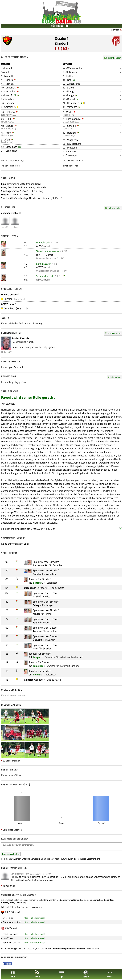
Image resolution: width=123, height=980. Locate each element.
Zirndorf (61, 43)
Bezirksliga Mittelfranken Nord (24, 184)
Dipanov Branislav (46, 258)
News (37, 974)
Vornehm (72, 107)
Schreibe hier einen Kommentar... (61, 846)
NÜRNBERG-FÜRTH (61, 26)
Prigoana (72, 148)
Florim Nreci (14, 166)
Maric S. (10, 84)
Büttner (70, 76)
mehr (110, 974)
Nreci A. (9, 95)
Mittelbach (11, 147)
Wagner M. (73, 140)
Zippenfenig (74, 84)
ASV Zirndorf (43, 246)
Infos (26, 918)
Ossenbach (73, 103)
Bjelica (9, 80)
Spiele (86, 974)
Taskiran (10, 112)
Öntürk (10, 126)
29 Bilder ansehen (11, 761)
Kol (7, 72)
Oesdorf (61, 38)
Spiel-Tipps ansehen (12, 830)
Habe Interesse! (37, 918)
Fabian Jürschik (20, 338)
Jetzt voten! (116, 377)
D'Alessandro (74, 144)
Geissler (9, 107)
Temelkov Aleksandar (48, 251)
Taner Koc (74, 166)
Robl (70, 80)
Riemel (71, 99)
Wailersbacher (75, 68)
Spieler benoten (114, 58)
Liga (61, 974)
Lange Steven (44, 264)
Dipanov (10, 103)
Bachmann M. (73, 119)
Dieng (70, 91)
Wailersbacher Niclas (48, 271)
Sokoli (71, 87)
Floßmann (71, 72)
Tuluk (9, 119)
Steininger (72, 155)
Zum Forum (9, 886)
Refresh (115, 30)
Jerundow (11, 91)
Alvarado (71, 151)
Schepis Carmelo (45, 276)
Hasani (8, 68)
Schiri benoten (114, 333)
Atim (8, 133)
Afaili (7, 140)
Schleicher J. (12, 151)
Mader (69, 112)
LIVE (13, 974)
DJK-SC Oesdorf (45, 255)
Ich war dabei (115, 208)
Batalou (72, 133)
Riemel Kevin (43, 242)
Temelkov (9, 99)
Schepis (71, 126)
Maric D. (9, 76)
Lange (71, 95)
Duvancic (11, 87)
